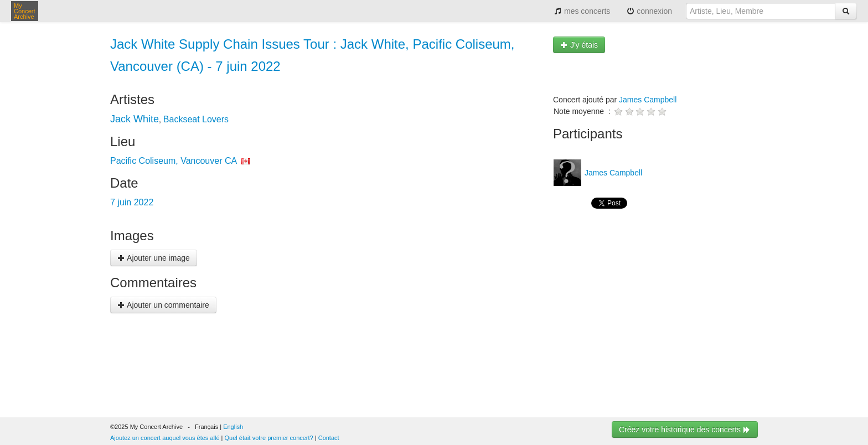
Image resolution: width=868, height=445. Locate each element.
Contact (329, 438)
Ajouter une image (154, 258)
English (233, 427)
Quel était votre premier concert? (269, 438)
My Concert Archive (25, 11)
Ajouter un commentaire (163, 305)
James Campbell (648, 100)
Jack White (135, 119)
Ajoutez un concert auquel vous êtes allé (165, 438)
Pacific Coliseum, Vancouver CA (173, 161)
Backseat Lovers (196, 119)
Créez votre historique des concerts (685, 430)
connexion (649, 11)
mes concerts (582, 11)
